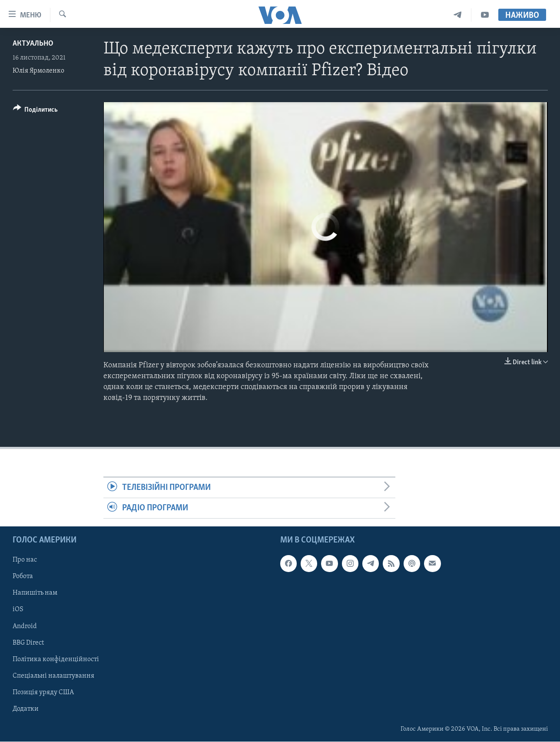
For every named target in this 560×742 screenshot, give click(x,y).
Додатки (26, 709)
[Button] (36, 111)
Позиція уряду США (43, 692)
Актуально (33, 44)
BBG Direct (28, 643)
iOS (18, 610)
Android (25, 626)
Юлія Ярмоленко (38, 71)
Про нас (25, 560)
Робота (23, 577)
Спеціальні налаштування (53, 676)
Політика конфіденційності (56, 659)
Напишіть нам (35, 593)
